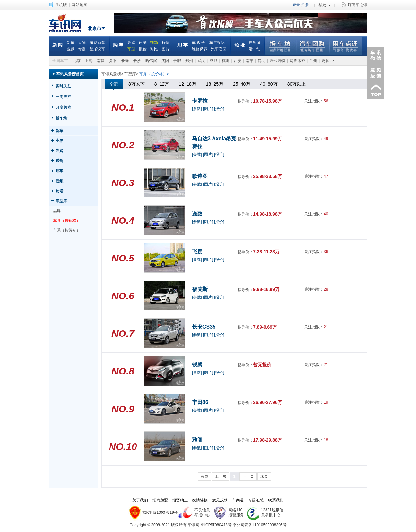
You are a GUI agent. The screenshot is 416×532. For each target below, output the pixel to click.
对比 (154, 49)
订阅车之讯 (357, 5)
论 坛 (240, 45)
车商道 (238, 500)
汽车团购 (312, 46)
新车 (71, 43)
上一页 (221, 476)
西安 (238, 61)
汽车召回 (219, 49)
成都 (213, 61)
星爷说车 (97, 49)
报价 (143, 49)
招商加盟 (160, 500)
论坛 (59, 191)
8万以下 (136, 84)
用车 (59, 171)
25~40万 (242, 84)
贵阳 (113, 61)
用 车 (183, 45)
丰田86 (200, 402)
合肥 (177, 61)
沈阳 (165, 61)
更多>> (328, 61)
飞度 (197, 252)
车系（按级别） (67, 230)
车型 (131, 49)
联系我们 (276, 500)
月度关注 (63, 108)
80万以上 (297, 84)
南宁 (250, 61)
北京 (77, 61)
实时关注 (63, 86)
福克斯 (200, 289)
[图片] (208, 109)
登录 (296, 5)
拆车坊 (280, 46)
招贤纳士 (180, 500)
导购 (131, 43)
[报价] (219, 109)
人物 (82, 43)
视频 (154, 43)
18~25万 (215, 84)
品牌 (57, 211)
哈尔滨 (151, 61)
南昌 (101, 61)
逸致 (197, 214)
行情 (166, 43)
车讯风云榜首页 (70, 74)
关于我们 (140, 500)
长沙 (137, 61)
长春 (125, 61)
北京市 (95, 28)
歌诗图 (200, 176)
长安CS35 (204, 327)
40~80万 (269, 84)
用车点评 (345, 46)
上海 (89, 61)
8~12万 (162, 84)
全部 (114, 84)
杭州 (226, 61)
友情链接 (200, 500)
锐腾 (197, 365)
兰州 (313, 61)
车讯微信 (375, 55)
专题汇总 (256, 500)
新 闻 (58, 45)
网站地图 (80, 5)
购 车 (118, 45)
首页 (204, 476)
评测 (143, 43)
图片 (166, 49)
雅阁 (197, 440)
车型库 (61, 201)
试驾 (59, 161)
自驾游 (254, 43)
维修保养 (200, 49)
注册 (305, 5)
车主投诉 (217, 43)
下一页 (248, 476)
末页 (264, 476)
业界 (71, 49)
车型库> (131, 74)
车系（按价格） (67, 221)
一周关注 (63, 97)
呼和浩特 (278, 61)
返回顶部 (375, 90)
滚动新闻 (97, 43)
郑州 (189, 61)
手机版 (61, 5)
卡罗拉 (200, 101)
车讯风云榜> (112, 74)
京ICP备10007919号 (160, 513)
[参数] (197, 109)
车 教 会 (199, 43)
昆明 (262, 61)
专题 (82, 49)
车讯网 (67, 23)
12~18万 (187, 84)
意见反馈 (375, 73)
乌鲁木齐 (297, 61)
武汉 (201, 61)
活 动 (254, 49)
